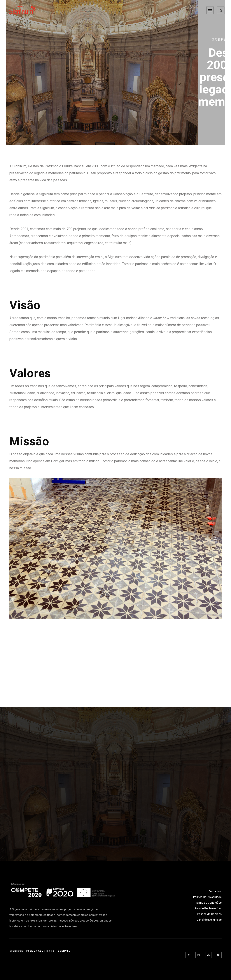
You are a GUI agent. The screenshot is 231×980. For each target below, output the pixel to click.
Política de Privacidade (207, 897)
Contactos (215, 891)
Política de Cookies (209, 914)
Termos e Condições (209, 903)
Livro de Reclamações (208, 908)
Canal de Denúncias (209, 920)
